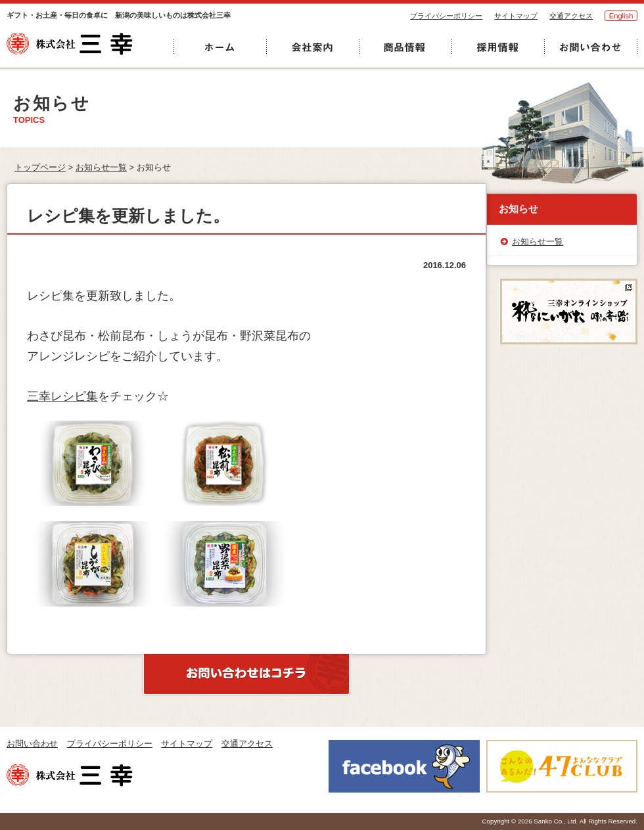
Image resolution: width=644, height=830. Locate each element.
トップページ (40, 167)
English (621, 16)
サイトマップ (516, 16)
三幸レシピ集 (62, 396)
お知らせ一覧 (101, 167)
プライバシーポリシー (446, 16)
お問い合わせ (32, 744)
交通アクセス (571, 16)
